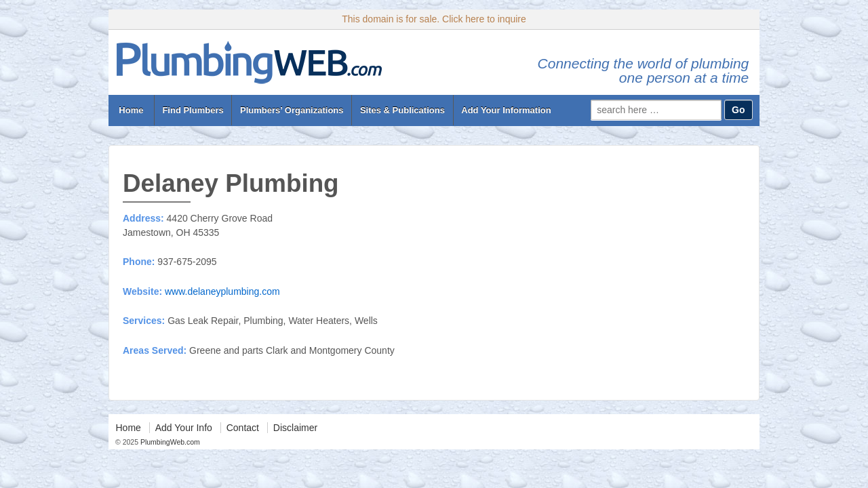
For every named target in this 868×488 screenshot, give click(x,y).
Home (131, 110)
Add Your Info (184, 428)
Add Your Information (506, 110)
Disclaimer (295, 428)
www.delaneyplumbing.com (222, 291)
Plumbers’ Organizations (292, 110)
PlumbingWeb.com (169, 442)
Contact (243, 428)
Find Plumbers (193, 110)
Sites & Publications (402, 110)
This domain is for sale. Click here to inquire (434, 19)
